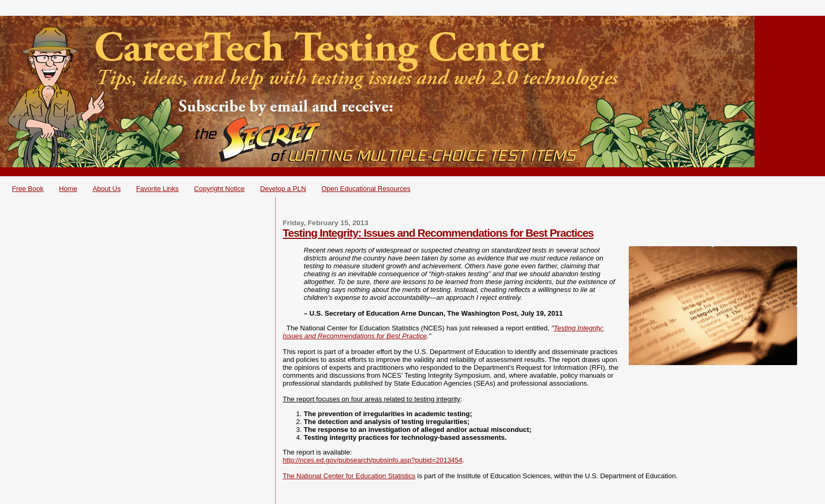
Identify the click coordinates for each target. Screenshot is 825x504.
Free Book (28, 189)
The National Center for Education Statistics (349, 476)
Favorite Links (158, 189)
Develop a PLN (283, 189)
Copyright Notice (219, 189)
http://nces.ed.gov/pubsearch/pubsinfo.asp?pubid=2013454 (373, 460)
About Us (107, 189)
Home (68, 189)
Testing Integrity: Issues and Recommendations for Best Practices (438, 233)
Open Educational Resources (366, 189)
